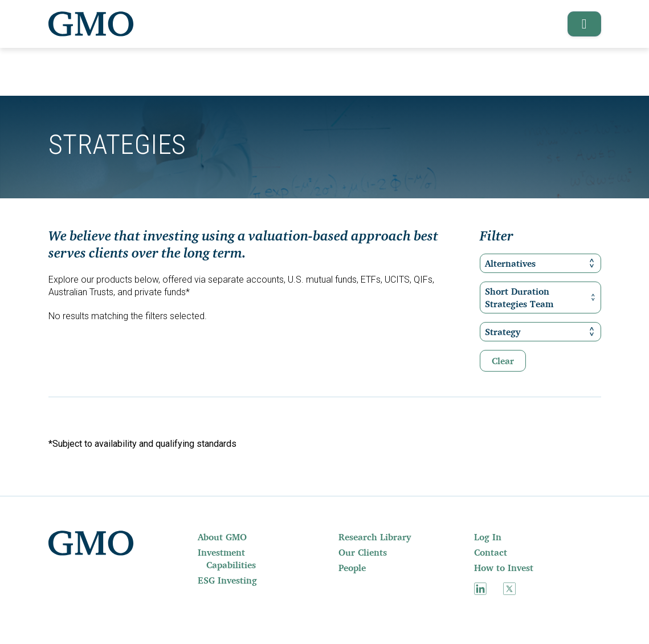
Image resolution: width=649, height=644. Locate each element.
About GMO (222, 537)
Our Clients (363, 552)
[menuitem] (235, 537)
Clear (503, 361)
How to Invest (504, 568)
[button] (580, 24)
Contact (491, 552)
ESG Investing (227, 580)
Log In (488, 537)
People (352, 568)
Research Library (375, 537)
